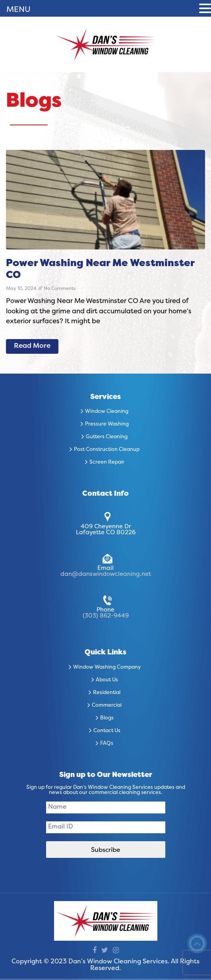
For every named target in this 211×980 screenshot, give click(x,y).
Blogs (107, 718)
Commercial (107, 706)
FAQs (107, 744)
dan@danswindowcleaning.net (106, 574)
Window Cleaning (107, 412)
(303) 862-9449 (106, 616)
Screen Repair (107, 462)
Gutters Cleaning (107, 437)
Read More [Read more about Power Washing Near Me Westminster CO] (32, 346)
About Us (107, 680)
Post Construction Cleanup (107, 450)
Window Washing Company (107, 667)
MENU (18, 10)
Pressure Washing (107, 424)
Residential (107, 693)
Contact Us (107, 731)
